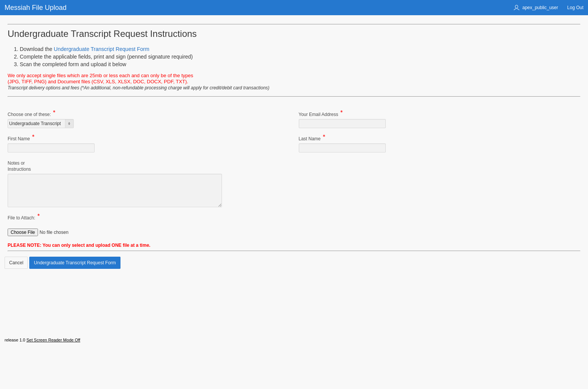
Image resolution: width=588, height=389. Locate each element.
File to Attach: (21, 218)
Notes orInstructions (19, 166)
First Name (19, 139)
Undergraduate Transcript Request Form (102, 49)
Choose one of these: (29, 115)
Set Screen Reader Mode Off (53, 368)
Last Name (310, 139)
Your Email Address (319, 115)
